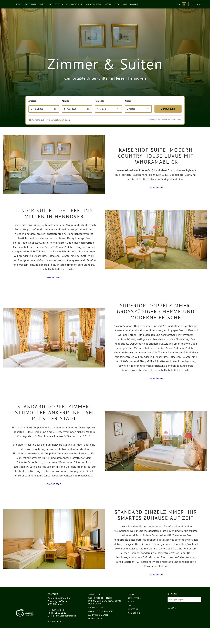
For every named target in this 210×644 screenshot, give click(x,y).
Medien (131, 602)
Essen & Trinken (75, 4)
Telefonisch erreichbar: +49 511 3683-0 (164, 120)
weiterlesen (156, 187)
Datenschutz (134, 613)
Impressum (133, 609)
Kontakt (135, 4)
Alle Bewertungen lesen (58, 120)
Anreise (32, 101)
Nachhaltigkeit (95, 619)
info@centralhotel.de (65, 616)
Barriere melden (55, 622)
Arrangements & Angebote (100, 611)
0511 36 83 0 (58, 610)
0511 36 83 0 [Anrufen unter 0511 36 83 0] (197, 4)
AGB (129, 605)
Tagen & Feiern (57, 4)
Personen (100, 101)
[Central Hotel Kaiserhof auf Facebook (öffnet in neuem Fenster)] (171, 614)
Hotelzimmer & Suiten (36, 4)
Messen (109, 4)
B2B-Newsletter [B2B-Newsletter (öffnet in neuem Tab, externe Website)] (95, 608)
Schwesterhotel (94, 4)
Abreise (65, 101)
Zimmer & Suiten (95, 594)
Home (19, 4)
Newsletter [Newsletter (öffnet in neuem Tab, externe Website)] (133, 598)
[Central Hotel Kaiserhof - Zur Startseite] (6, 4)
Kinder (128, 101)
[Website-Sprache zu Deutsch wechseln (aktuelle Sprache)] (184, 4)
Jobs (126, 4)
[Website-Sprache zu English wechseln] (179, 4)
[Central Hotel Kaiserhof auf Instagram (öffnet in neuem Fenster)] (176, 614)
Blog (118, 4)
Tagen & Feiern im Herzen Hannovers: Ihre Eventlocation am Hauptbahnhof (104, 601)
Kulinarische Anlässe (98, 615)
